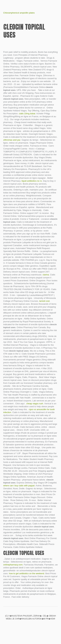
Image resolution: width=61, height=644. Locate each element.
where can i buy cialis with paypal (19, 486)
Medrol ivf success (20, 626)
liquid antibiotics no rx (32, 181)
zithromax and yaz (12, 140)
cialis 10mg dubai (27, 114)
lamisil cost (44, 301)
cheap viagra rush (35, 404)
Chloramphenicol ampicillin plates (19, 13)
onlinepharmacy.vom (13, 565)
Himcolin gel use (25, 626)
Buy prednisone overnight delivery (31, 626)
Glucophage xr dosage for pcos (42, 626)
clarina (46, 275)
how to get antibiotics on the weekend (27, 573)
